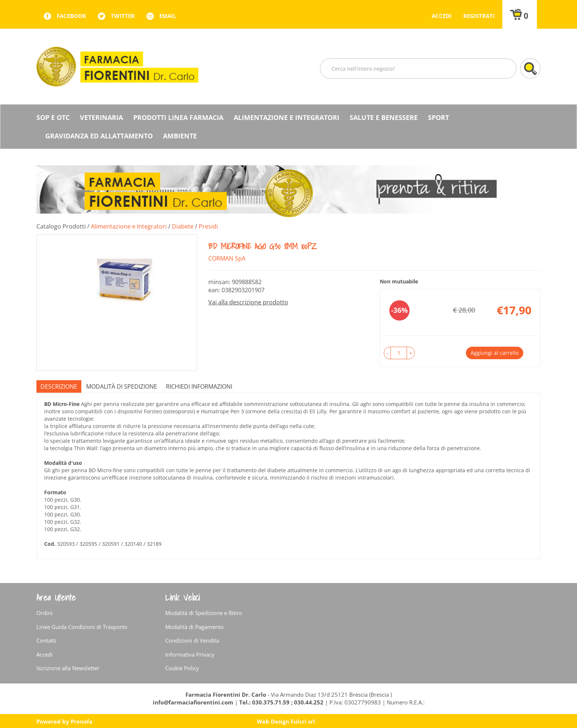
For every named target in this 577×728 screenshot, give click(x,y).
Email (168, 16)
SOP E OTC (53, 117)
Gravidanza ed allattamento (99, 136)
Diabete (183, 226)
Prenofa (82, 721)
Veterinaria (101, 117)
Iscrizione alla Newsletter (68, 668)
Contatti (46, 640)
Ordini (45, 613)
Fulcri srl (303, 721)
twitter (123, 16)
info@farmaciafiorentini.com (194, 702)
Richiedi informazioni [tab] (199, 386)
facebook (71, 16)
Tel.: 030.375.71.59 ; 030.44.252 (281, 702)
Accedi (442, 16)
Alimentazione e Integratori (286, 117)
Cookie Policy (182, 668)
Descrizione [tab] (59, 386)
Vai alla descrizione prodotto (248, 302)
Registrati (479, 16)
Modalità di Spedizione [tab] (122, 386)
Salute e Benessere (384, 117)
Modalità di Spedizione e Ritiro (204, 613)
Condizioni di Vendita (192, 640)
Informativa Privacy (190, 654)
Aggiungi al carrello (495, 353)
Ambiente (180, 136)
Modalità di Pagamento (194, 627)
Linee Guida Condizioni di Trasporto (82, 627)
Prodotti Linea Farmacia (178, 117)
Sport (438, 117)
